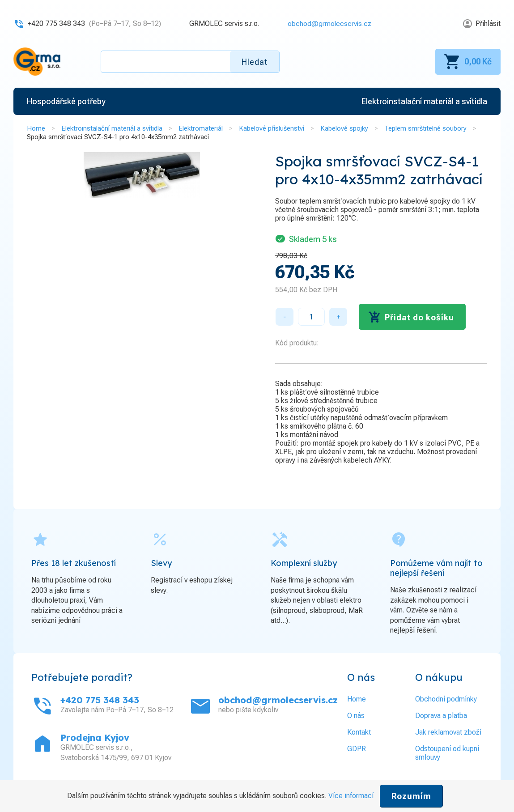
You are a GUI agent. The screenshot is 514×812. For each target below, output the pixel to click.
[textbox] (190, 62)
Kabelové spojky (344, 128)
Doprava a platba (441, 716)
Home (36, 128)
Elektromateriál (201, 128)
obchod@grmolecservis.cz (329, 23)
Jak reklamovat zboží (448, 732)
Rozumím (411, 796)
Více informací (351, 796)
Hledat (255, 62)
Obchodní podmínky (446, 699)
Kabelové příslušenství (272, 128)
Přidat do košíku (419, 317)
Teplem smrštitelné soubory (425, 128)
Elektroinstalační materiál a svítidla (112, 128)
